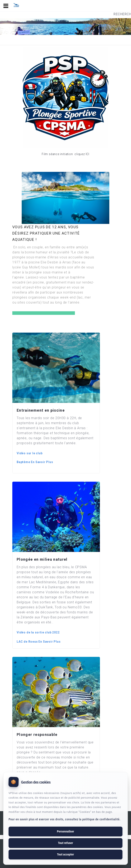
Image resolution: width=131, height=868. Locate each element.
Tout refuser (65, 843)
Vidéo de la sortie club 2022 (38, 632)
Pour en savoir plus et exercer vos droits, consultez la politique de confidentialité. (64, 819)
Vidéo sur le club (30, 453)
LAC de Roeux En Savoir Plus (39, 642)
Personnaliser (65, 831)
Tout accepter (65, 854)
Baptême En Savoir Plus (35, 462)
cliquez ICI (81, 154)
